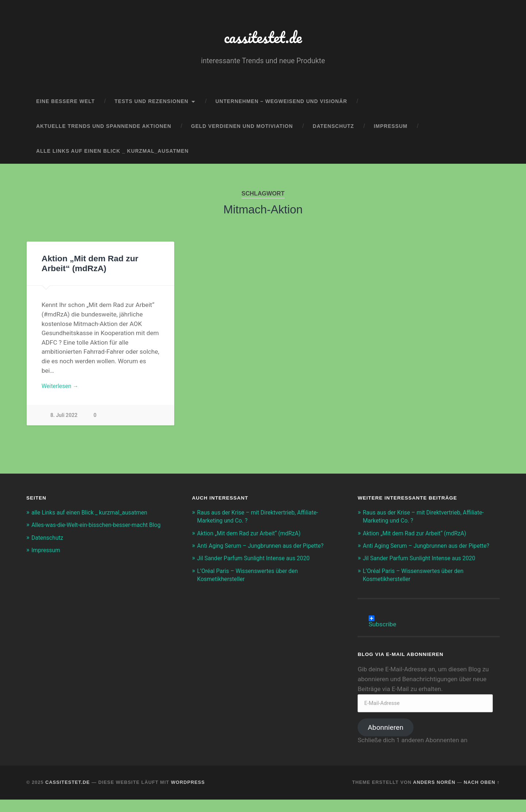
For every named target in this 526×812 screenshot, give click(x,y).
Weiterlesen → (62, 390)
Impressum (390, 130)
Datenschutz (333, 130)
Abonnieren (386, 740)
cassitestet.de (263, 39)
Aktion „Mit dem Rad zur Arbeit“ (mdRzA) (254, 538)
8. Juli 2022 (64, 420)
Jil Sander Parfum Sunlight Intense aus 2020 (259, 571)
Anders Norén (434, 795)
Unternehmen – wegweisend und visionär (281, 105)
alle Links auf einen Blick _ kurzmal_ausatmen (112, 154)
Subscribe (382, 631)
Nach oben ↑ (482, 795)
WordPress (188, 795)
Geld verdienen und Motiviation (242, 130)
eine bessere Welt (66, 105)
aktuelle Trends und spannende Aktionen (104, 130)
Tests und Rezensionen (152, 105)
